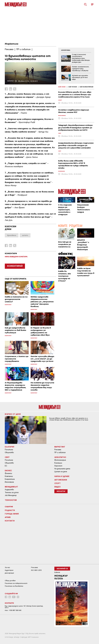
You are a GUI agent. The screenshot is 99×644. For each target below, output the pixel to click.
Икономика (9, 482)
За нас (7, 567)
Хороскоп (58, 466)
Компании (9, 476)
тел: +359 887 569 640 (13, 610)
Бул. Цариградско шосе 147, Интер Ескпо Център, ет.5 (24, 607)
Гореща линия (12, 514)
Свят (7, 457)
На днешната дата (62, 469)
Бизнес (8, 470)
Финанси (8, 473)
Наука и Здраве (62, 476)
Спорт (57, 483)
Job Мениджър (11, 495)
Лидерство (9, 490)
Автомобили (61, 480)
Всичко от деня (13, 414)
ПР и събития (60, 452)
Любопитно (60, 457)
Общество (9, 452)
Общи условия (10, 581)
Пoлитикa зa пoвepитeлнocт (16, 583)
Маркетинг (12, 44)
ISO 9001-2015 (36, 570)
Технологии (11, 500)
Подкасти (10, 510)
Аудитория (9, 570)
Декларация (9, 573)
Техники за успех (12, 492)
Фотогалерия (60, 460)
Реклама (58, 450)
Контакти (10, 521)
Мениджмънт (11, 487)
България (9, 447)
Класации (58, 463)
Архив (8, 517)
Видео (57, 487)
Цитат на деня (61, 472)
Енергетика (10, 479)
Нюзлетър (61, 491)
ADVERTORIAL (66, 50)
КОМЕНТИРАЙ (15, 266)
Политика (9, 450)
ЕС (6, 466)
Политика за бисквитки (14, 586)
